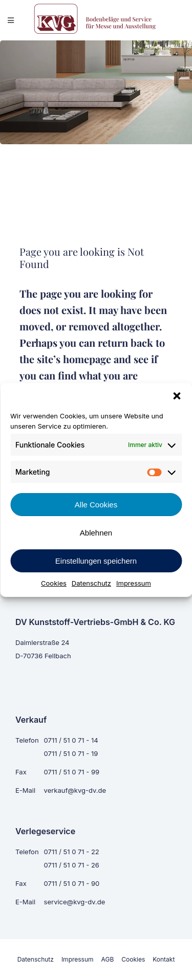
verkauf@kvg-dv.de (75, 790)
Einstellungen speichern (96, 561)
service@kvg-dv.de (75, 902)
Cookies (54, 583)
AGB (108, 959)
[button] (177, 396)
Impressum (134, 583)
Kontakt (164, 959)
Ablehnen (96, 533)
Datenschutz (91, 583)
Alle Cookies (96, 505)
